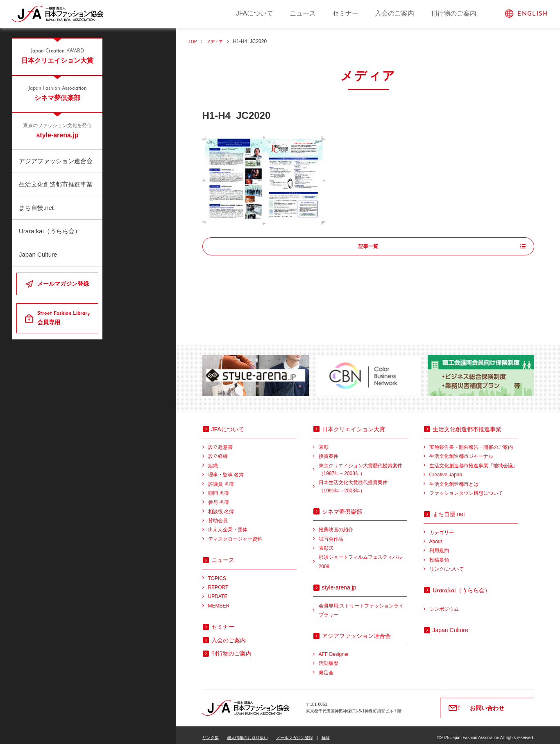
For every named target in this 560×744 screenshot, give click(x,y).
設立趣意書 (220, 442)
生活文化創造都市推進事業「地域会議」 (474, 460)
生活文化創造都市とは (454, 479)
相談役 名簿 (221, 506)
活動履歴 (329, 658)
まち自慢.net (36, 208)
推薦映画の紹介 (336, 524)
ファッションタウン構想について (466, 488)
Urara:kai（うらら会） (50, 231)
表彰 (324, 442)
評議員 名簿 (221, 479)
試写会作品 (331, 534)
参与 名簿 (219, 497)
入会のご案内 (394, 13)
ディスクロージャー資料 (235, 534)
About (436, 536)
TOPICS (217, 573)
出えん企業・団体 (228, 524)
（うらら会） (461, 585)
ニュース (303, 13)
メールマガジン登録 (63, 284)
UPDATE (218, 591)
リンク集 (211, 732)
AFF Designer (334, 649)
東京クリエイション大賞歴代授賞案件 (363, 465)
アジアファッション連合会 (56, 161)
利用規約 (439, 545)
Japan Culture (38, 254)
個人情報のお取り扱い (247, 732)
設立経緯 (218, 451)
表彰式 (326, 543)
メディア (218, 41)
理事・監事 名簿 (226, 469)
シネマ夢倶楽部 (57, 93)
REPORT (218, 582)
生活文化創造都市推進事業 (56, 184)
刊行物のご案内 (453, 13)
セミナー (345, 13)
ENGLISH (533, 14)
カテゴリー (442, 527)
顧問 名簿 (219, 488)
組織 (213, 460)
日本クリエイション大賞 (57, 56)
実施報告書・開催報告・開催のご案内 (471, 442)
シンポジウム (444, 604)
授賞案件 (329, 451)
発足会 (326, 667)
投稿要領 (439, 555)
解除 (326, 732)
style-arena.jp (57, 130)
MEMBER (219, 601)
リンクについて (447, 564)
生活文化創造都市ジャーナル (461, 451)
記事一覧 (368, 247)
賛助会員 (218, 515)
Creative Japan (446, 469)
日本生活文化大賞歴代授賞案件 (363, 482)
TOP (193, 41)
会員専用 (65, 318)
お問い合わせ (487, 703)
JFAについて (255, 13)
